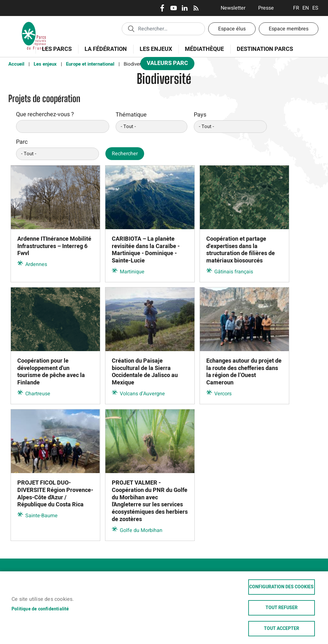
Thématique (131, 115)
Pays (200, 115)
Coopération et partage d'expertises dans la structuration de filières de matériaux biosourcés (241, 250)
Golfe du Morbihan (141, 530)
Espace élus (232, 29)
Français (296, 8)
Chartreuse (38, 394)
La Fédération (104, 53)
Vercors (223, 394)
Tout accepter (282, 629)
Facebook (162, 8)
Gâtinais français (234, 272)
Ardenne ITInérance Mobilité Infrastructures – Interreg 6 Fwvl (54, 246)
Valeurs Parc (165, 64)
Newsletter (233, 8)
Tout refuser (282, 608)
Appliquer (131, 28)
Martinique (132, 272)
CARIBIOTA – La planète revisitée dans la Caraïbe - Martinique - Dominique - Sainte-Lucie (146, 250)
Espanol (315, 8)
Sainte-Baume (41, 516)
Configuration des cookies (281, 587)
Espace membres (289, 29)
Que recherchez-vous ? (45, 114)
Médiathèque (204, 49)
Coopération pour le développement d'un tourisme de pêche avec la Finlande (51, 372)
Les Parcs (55, 53)
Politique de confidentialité (40, 609)
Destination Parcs (265, 49)
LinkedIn (185, 8)
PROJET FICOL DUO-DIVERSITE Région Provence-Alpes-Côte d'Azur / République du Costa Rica (55, 494)
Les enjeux (154, 53)
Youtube (173, 8)
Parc (22, 142)
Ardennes (36, 264)
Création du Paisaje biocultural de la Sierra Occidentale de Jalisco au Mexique (145, 372)
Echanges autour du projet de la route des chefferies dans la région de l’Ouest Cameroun (244, 372)
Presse (266, 8)
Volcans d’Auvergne (142, 394)
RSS (196, 8)
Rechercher (125, 154)
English (306, 8)
